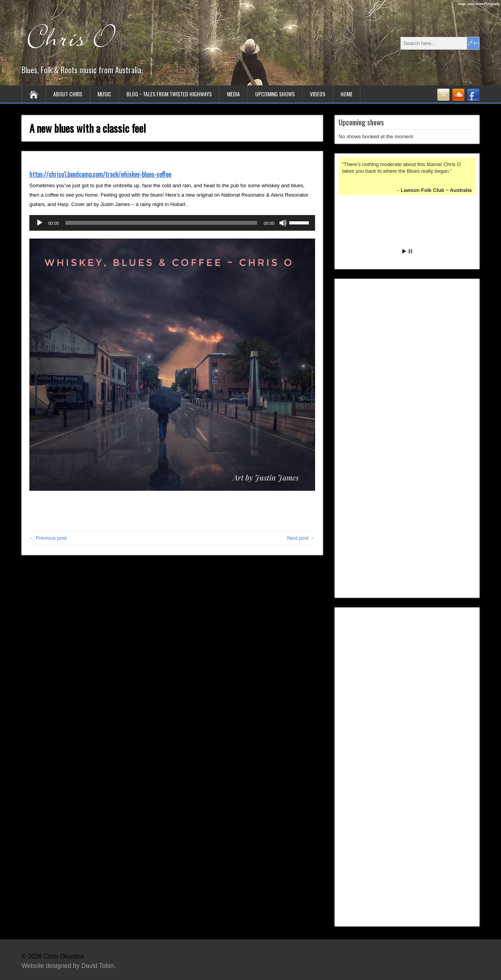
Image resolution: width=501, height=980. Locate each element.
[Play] (40, 223)
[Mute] (283, 223)
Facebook (473, 95)
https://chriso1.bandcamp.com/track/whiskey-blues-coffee (100, 174)
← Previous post (48, 538)
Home (347, 94)
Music (104, 94)
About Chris (68, 94)
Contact (443, 95)
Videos (318, 94)
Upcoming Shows (275, 94)
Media (233, 94)
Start (404, 251)
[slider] (161, 223)
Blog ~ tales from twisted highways (169, 94)
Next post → (301, 538)
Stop (410, 251)
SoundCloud (458, 95)
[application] (172, 223)
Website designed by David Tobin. (68, 966)
